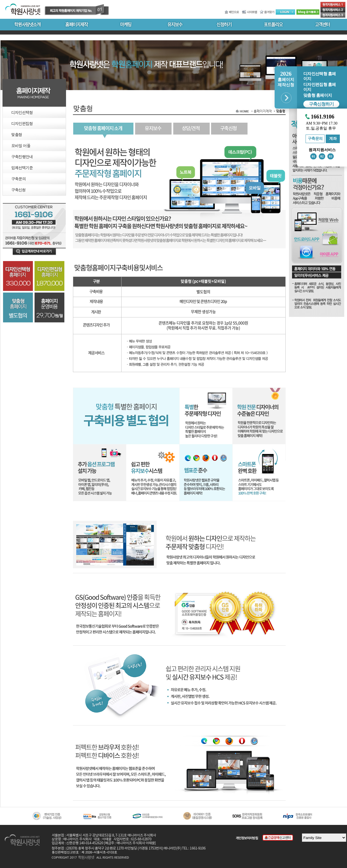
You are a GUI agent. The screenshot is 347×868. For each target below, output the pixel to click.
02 (322, 156)
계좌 (333, 139)
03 (331, 156)
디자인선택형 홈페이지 (320, 76)
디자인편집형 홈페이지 (320, 87)
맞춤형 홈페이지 (318, 95)
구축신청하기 (321, 104)
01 (314, 156)
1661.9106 (323, 117)
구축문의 (315, 139)
